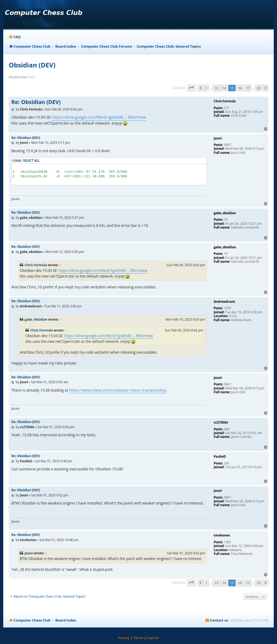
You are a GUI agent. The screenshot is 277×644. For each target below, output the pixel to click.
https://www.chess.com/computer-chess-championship (118, 390)
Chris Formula (36, 265)
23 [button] (259, 88)
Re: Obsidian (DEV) (36, 102)
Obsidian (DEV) (32, 65)
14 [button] (224, 88)
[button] (192, 88)
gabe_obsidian (36, 319)
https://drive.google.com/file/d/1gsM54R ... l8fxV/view (99, 117)
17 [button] (248, 88)
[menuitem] (15, 37)
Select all (31, 160)
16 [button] (240, 88)
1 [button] (206, 88)
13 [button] (216, 88)
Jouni (29, 553)
